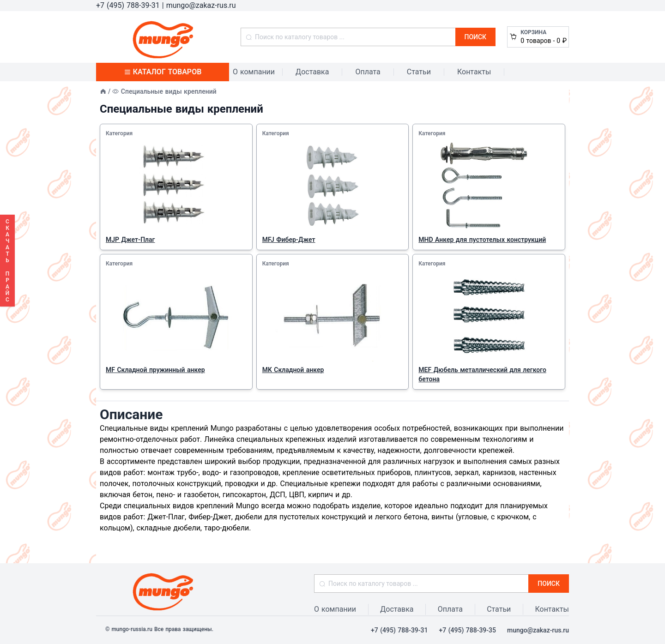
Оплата (368, 72)
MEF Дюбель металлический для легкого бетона (482, 374)
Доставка (312, 72)
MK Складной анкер (293, 370)
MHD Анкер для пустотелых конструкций (482, 240)
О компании (254, 72)
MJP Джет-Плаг (130, 240)
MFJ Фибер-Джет (289, 240)
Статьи (419, 72)
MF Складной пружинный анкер (155, 370)
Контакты (474, 72)
